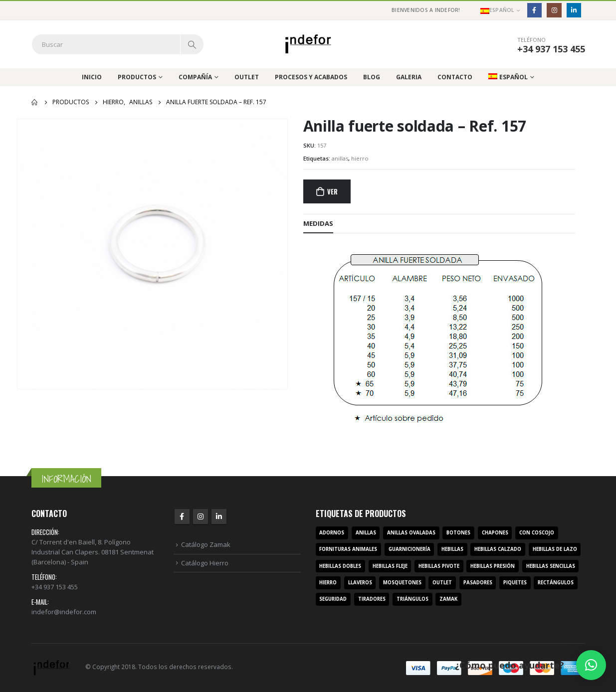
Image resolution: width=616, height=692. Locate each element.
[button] (591, 665)
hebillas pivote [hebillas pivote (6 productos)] (439, 566)
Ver (332, 191)
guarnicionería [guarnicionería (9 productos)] (410, 549)
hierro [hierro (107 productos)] (328, 583)
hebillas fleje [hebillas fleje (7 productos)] (390, 566)
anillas (340, 158)
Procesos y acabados (311, 77)
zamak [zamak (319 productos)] (448, 599)
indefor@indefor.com (64, 612)
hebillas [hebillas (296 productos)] (452, 549)
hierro (360, 158)
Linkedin (219, 517)
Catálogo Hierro (205, 563)
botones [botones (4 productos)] (458, 533)
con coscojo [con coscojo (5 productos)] (537, 533)
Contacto (455, 77)
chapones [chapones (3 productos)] (495, 533)
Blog (372, 77)
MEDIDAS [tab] (318, 223)
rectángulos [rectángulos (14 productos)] (556, 583)
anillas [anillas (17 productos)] (366, 533)
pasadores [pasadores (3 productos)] (478, 583)
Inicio (92, 77)
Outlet (247, 77)
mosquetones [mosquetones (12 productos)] (402, 583)
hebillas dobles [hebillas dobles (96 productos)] (340, 566)
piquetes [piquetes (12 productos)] (515, 583)
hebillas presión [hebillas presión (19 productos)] (493, 566)
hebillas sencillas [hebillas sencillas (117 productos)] (551, 566)
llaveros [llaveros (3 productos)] (360, 583)
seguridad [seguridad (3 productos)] (333, 599)
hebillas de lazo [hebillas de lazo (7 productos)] (555, 549)
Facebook (182, 517)
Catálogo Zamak (206, 544)
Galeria (409, 77)
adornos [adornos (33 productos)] (332, 533)
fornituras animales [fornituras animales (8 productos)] (348, 549)
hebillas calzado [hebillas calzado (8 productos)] (498, 549)
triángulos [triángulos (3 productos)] (412, 599)
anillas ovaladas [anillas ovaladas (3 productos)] (411, 533)
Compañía (195, 77)
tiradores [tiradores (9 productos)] (372, 599)
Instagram (201, 517)
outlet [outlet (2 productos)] (442, 583)
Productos (137, 77)
